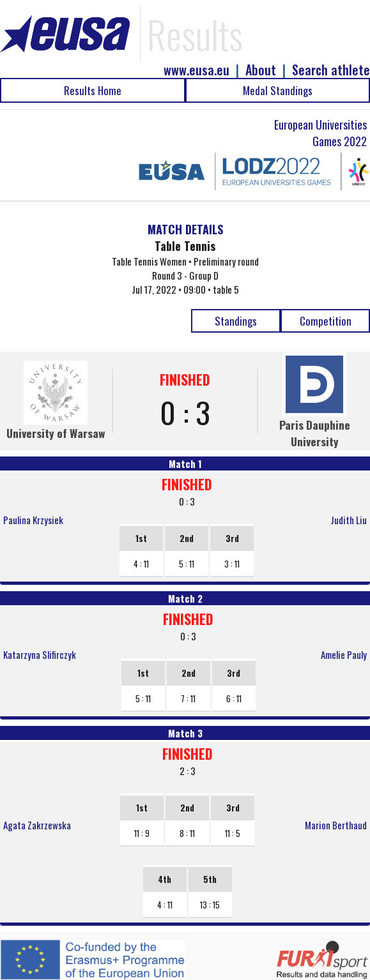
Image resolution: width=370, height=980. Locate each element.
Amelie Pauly (344, 654)
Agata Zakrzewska (37, 825)
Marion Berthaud (336, 825)
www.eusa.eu (197, 70)
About (261, 70)
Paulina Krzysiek (33, 520)
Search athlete (331, 70)
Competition (326, 321)
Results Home (93, 90)
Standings (236, 321)
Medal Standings (278, 90)
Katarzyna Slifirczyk (40, 654)
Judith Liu (349, 520)
